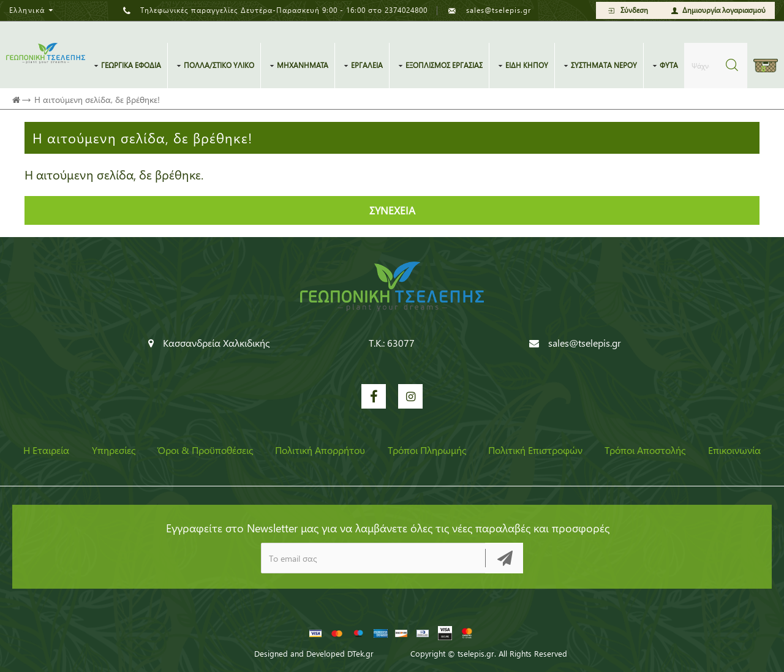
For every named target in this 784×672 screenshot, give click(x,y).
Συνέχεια (392, 211)
